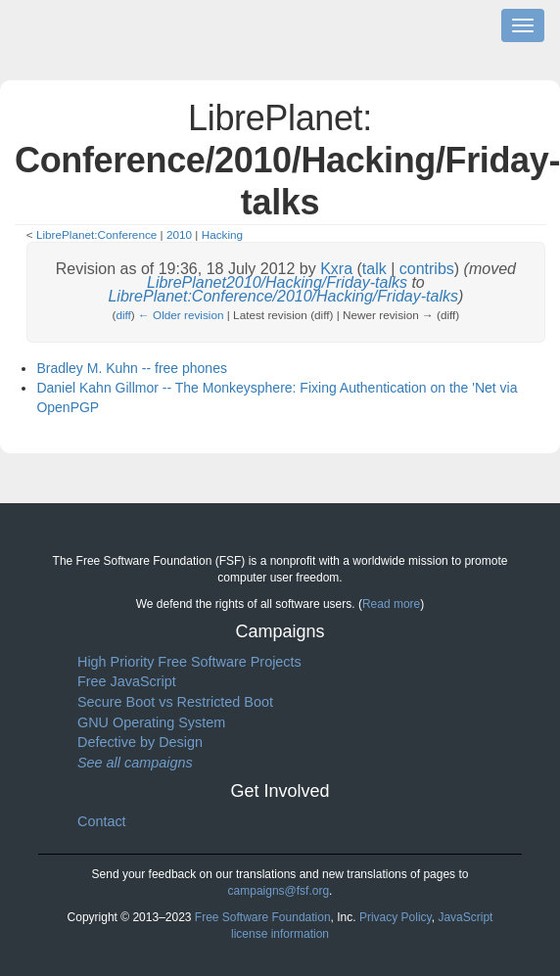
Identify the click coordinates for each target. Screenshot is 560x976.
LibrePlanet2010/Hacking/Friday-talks (277, 282)
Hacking (222, 234)
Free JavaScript (127, 681)
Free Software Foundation (263, 917)
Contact (102, 821)
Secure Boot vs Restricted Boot (175, 702)
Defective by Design (140, 742)
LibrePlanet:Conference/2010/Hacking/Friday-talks (283, 296)
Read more (391, 604)
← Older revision (181, 315)
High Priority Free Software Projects (189, 662)
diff (123, 315)
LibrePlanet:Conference (96, 234)
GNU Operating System (151, 722)
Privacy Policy (396, 917)
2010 (179, 234)
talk (374, 269)
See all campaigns (135, 763)
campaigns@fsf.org (279, 891)
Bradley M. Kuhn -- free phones (132, 368)
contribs (427, 269)
